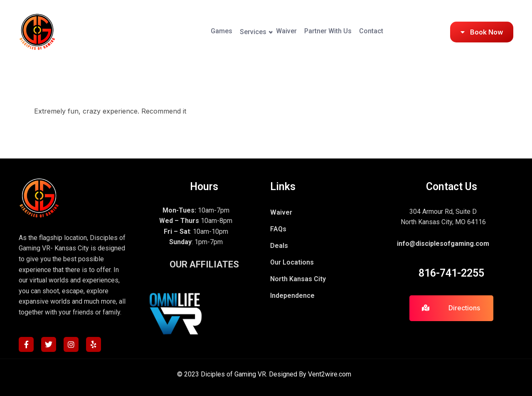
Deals (279, 246)
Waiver (251, 32)
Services (204, 32)
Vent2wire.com (330, 374)
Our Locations (292, 262)
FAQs (278, 229)
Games (158, 32)
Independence (292, 296)
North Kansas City (298, 279)
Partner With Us (307, 32)
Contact (364, 32)
